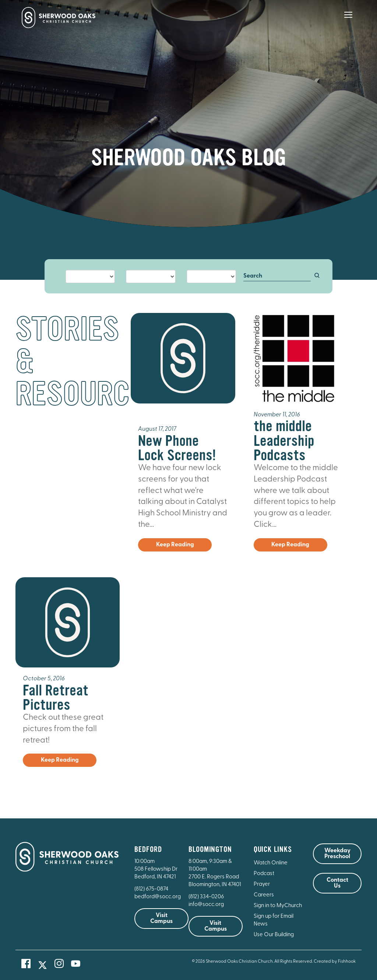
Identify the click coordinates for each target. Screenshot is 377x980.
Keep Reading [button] (175, 545)
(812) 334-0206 (206, 897)
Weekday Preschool (337, 854)
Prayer (262, 884)
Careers (264, 895)
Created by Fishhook (335, 962)
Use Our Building (274, 935)
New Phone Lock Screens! (177, 448)
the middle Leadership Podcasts (284, 441)
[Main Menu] (348, 20)
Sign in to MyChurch (278, 906)
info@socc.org (206, 905)
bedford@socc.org (158, 897)
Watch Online (271, 863)
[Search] (277, 276)
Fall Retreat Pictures (56, 698)
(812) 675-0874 (152, 889)
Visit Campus (161, 919)
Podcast (264, 874)
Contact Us (337, 883)
